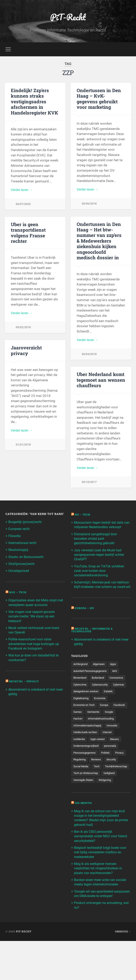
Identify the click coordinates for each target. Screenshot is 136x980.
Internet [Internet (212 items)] (109, 758)
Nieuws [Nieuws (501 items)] (117, 765)
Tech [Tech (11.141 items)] (98, 794)
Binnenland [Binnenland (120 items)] (81, 688)
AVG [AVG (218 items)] (118, 681)
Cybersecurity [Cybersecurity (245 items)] (82, 702)
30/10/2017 (89, 483)
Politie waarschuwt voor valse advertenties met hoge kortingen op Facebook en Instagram (36, 644)
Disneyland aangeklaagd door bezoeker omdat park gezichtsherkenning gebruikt (97, 544)
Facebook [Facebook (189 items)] (80, 730)
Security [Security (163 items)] (113, 787)
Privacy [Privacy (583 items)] (122, 779)
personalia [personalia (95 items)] (113, 773)
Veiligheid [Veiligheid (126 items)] (111, 808)
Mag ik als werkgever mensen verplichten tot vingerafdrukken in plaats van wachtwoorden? (100, 903)
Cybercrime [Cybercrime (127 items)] (102, 695)
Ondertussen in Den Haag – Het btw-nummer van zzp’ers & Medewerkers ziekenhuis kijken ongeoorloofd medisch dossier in (101, 241)
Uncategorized (20, 571)
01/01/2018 (23, 446)
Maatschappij (19, 551)
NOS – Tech (19, 593)
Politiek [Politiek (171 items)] (108, 779)
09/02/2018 (23, 329)
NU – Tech (83, 515)
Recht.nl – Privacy (26, 682)
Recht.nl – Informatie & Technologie (94, 640)
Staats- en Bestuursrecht (27, 557)
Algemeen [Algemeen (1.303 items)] (101, 674)
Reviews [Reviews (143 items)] (98, 787)
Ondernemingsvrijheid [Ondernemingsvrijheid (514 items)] (87, 773)
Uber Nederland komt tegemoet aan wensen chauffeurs (101, 380)
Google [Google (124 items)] (78, 737)
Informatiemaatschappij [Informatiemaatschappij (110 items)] (89, 751)
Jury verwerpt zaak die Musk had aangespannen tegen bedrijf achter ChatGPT (101, 560)
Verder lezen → (23, 191)
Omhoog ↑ (123, 970)
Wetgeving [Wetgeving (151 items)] (107, 815)
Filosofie (15, 537)
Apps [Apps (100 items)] (116, 674)
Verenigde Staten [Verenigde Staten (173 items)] (84, 815)
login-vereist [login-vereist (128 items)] (99, 765)
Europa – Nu (85, 618)
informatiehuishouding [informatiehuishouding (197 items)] (88, 744)
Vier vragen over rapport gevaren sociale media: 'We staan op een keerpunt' (34, 617)
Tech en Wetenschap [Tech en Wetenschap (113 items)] (86, 808)
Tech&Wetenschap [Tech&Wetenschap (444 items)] (85, 801)
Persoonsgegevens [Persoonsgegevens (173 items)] (85, 779)
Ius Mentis (84, 838)
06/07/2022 (23, 205)
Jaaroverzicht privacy (26, 351)
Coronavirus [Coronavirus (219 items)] (81, 695)
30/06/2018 (89, 205)
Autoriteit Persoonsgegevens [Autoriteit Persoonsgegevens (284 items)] (92, 681)
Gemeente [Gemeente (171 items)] (112, 730)
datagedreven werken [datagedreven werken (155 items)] (87, 709)
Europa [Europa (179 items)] (106, 723)
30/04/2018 (89, 355)
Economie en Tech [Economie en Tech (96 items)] (85, 723)
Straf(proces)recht (23, 565)
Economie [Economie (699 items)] (101, 716)
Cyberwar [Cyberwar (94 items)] (102, 702)
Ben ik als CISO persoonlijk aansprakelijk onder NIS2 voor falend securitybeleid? (97, 871)
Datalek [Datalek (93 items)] (111, 709)
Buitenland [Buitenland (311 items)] (100, 688)
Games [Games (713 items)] (96, 730)
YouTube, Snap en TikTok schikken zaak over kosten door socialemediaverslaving (100, 576)
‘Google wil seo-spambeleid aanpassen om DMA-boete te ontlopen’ (96, 930)
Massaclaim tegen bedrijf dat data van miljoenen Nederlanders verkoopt (100, 528)
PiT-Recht (68, 17)
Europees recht (20, 530)
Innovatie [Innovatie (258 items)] (115, 751)
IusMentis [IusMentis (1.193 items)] (80, 765)
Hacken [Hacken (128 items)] (93, 737)
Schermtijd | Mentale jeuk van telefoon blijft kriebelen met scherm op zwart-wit (101, 592)
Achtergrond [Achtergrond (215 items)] (81, 674)
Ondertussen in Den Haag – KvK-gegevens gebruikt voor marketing (98, 99)
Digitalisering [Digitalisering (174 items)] (82, 716)
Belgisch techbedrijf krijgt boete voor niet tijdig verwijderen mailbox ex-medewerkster (101, 887)
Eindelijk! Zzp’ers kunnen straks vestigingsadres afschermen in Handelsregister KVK (34, 102)
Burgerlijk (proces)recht (27, 523)
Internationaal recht (23, 544)
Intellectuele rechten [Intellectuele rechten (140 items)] (86, 758)
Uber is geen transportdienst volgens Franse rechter (28, 233)
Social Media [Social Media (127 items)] (81, 794)
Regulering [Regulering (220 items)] (80, 787)
